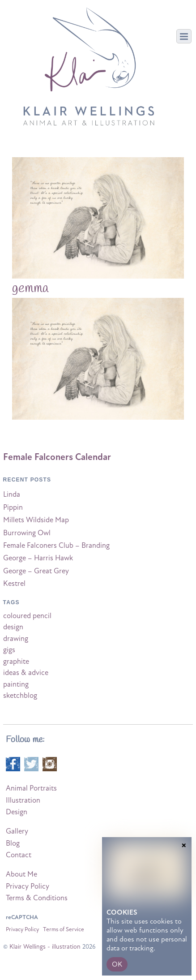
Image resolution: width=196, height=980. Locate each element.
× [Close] (184, 882)
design (13, 627)
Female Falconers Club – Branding (56, 546)
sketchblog (20, 696)
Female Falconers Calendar (57, 457)
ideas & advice (26, 673)
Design (17, 812)
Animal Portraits (31, 788)
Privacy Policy (28, 886)
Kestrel (14, 584)
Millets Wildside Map (36, 520)
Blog (13, 843)
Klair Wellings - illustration (45, 947)
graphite (16, 662)
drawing (16, 639)
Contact (19, 855)
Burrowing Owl (27, 533)
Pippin (13, 507)
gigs (9, 650)
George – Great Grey (36, 571)
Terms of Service (64, 929)
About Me (21, 874)
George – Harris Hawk (38, 558)
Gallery (17, 831)
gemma (30, 288)
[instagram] (50, 764)
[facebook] (13, 764)
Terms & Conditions (37, 898)
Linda (12, 494)
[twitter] (31, 764)
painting (16, 684)
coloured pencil (27, 616)
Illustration (23, 800)
